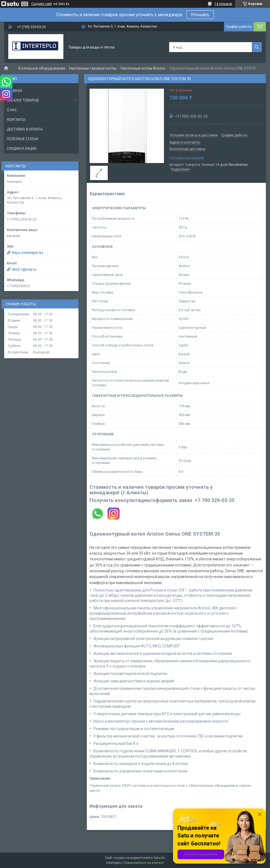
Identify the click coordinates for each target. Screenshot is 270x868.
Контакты (16, 120)
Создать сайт (42, 4)
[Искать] (257, 47)
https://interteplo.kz (28, 253)
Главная (14, 91)
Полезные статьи (23, 139)
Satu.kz (159, 858)
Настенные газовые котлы (93, 68)
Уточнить (200, 15)
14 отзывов (223, 4)
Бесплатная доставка (187, 149)
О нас (12, 110)
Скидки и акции (22, 148)
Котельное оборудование (42, 68)
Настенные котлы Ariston (143, 68)
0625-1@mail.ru (24, 269)
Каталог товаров (23, 100)
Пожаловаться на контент (144, 863)
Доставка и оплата (25, 129)
